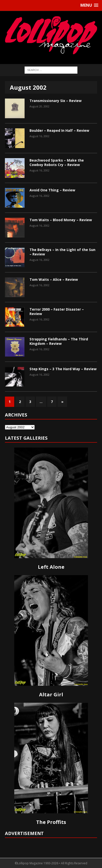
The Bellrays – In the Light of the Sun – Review (62, 252)
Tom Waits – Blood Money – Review (61, 220)
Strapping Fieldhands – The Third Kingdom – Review (59, 341)
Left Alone (51, 567)
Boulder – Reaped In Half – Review (59, 130)
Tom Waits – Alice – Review (54, 279)
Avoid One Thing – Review (52, 190)
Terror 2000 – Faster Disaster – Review (57, 311)
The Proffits (51, 822)
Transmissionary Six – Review (56, 101)
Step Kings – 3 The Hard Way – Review (63, 369)
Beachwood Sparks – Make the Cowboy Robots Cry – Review (57, 162)
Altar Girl (51, 694)
